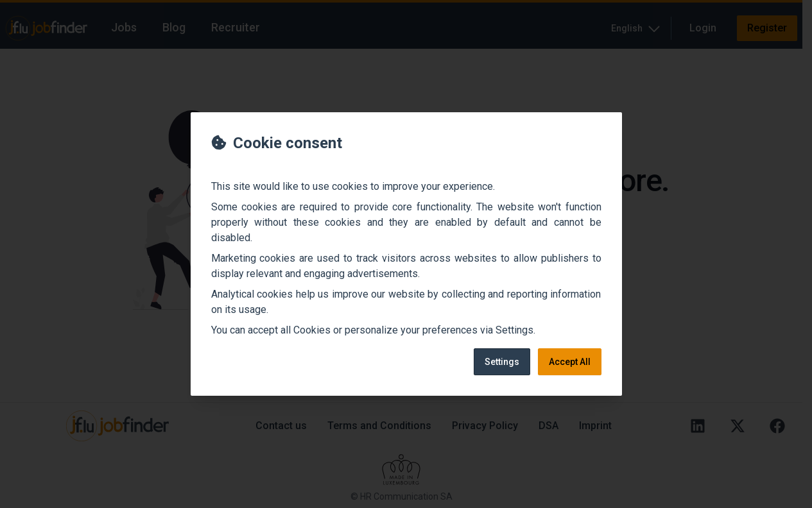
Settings (502, 362)
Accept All (570, 362)
